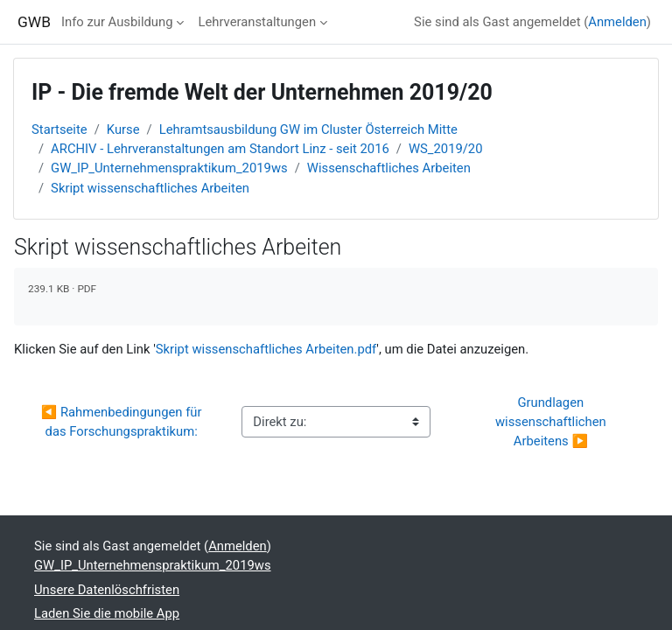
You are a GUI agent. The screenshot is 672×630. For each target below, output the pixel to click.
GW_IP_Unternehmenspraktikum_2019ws (169, 168)
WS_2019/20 (446, 149)
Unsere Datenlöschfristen (107, 590)
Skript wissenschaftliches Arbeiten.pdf (266, 349)
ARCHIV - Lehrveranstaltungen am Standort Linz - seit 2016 (220, 149)
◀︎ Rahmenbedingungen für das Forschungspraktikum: (123, 422)
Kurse (123, 129)
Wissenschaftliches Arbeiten (389, 168)
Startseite (59, 129)
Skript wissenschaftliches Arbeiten (150, 188)
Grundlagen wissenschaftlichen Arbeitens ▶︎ (552, 422)
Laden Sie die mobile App (107, 613)
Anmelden (617, 22)
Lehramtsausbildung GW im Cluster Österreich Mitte (308, 129)
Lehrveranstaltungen (257, 22)
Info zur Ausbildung (117, 22)
